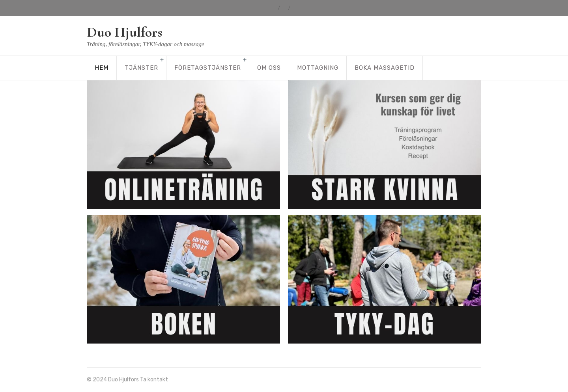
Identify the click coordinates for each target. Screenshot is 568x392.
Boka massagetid (385, 68)
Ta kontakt (154, 380)
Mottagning (318, 68)
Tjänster (141, 68)
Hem (102, 68)
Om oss (269, 68)
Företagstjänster (208, 68)
